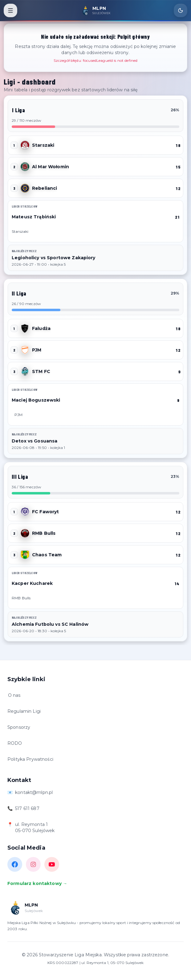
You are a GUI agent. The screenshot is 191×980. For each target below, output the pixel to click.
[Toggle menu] (10, 10)
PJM (37, 350)
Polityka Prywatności (30, 759)
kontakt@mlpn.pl (34, 792)
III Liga (20, 477)
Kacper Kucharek (32, 583)
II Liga (19, 293)
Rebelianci (45, 188)
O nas (14, 695)
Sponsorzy (19, 727)
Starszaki (43, 145)
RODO (15, 743)
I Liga (18, 110)
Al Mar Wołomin (51, 167)
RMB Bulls (44, 533)
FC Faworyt (45, 512)
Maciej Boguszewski (36, 400)
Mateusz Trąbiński (34, 217)
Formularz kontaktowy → (37, 883)
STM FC (41, 371)
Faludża (41, 328)
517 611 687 (27, 808)
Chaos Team (47, 555)
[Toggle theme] (181, 10)
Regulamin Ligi (24, 711)
